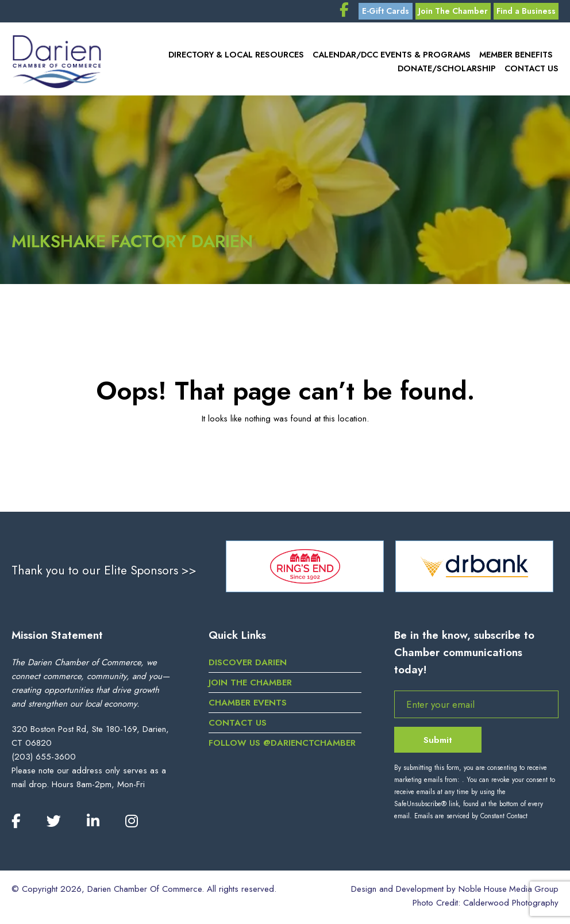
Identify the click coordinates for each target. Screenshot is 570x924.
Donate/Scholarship (449, 71)
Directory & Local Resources (241, 57)
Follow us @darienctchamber (282, 746)
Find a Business (525, 13)
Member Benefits (517, 57)
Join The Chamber (450, 13)
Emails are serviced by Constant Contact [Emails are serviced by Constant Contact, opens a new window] (471, 819)
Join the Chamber (250, 685)
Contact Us (532, 71)
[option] (305, 569)
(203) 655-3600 (44, 760)
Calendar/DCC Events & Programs (394, 57)
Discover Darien (248, 665)
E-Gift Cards (379, 13)
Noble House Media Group (507, 892)
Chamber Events (248, 706)
